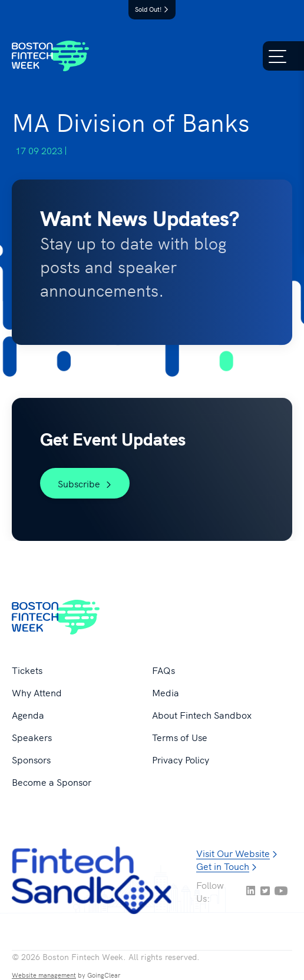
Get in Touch (223, 866)
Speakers (32, 737)
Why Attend (37, 692)
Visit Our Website (233, 853)
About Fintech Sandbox (202, 715)
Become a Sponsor (52, 782)
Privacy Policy (181, 759)
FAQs (163, 670)
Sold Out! (152, 9)
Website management (44, 975)
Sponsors (31, 759)
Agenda (28, 715)
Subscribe (85, 483)
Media (166, 692)
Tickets (27, 670)
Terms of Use (180, 737)
